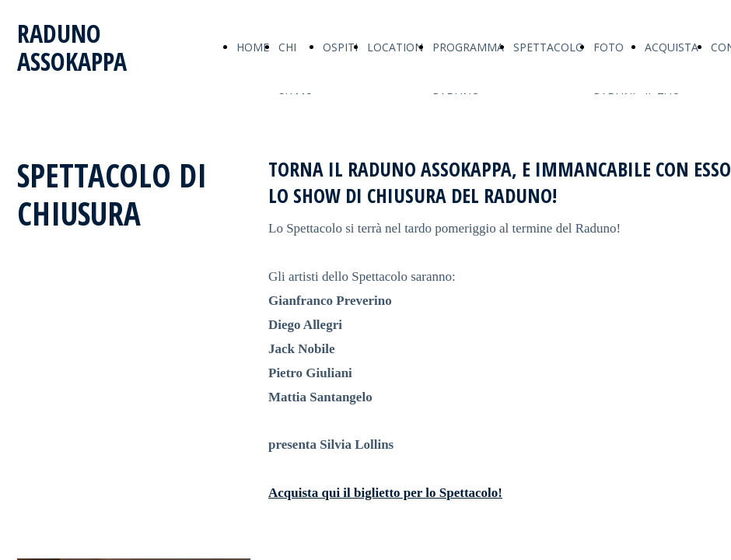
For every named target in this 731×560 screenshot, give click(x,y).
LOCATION (395, 47)
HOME (253, 47)
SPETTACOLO (549, 47)
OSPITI (340, 47)
